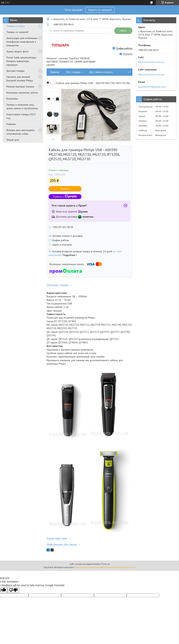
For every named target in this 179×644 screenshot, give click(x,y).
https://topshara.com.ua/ (151, 62)
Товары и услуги (16, 26)
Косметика (12, 99)
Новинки (11, 124)
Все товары (74, 72)
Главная (55, 72)
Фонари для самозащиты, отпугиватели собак (21, 132)
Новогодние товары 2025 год (21, 116)
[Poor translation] (13, 590)
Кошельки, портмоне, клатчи (22, 93)
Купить (65, 189)
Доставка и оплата (101, 72)
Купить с (65, 197)
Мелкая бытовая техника (20, 87)
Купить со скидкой (100, 10)
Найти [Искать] (123, 31)
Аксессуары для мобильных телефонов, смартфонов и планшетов (22, 42)
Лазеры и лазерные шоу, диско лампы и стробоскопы (22, 106)
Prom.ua (105, 564)
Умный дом (13, 140)
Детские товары (15, 71)
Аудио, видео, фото (18, 51)
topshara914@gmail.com (152, 87)
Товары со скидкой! (17, 32)
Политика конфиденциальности (119, 567)
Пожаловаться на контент (88, 567)
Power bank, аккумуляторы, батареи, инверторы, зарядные (21, 61)
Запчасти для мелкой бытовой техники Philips (20, 79)
